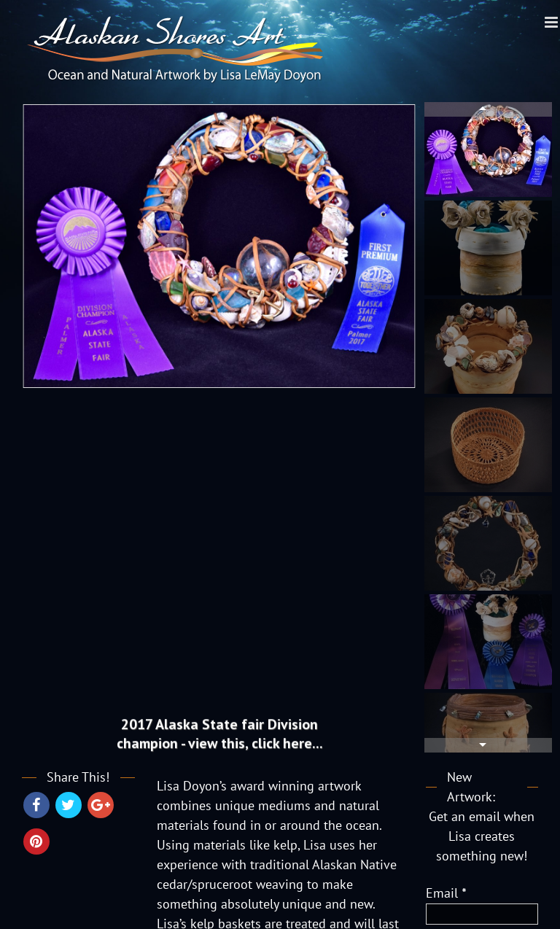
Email (446, 893)
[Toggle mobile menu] (552, 22)
